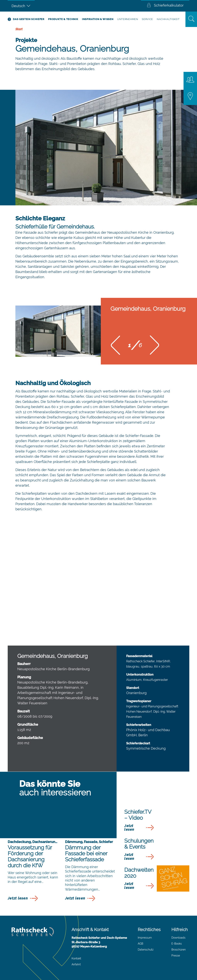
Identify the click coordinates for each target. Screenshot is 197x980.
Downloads (178, 938)
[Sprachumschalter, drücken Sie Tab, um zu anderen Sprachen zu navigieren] (21, 6)
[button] (115, 346)
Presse (176, 956)
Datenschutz (146, 950)
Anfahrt (76, 964)
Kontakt (76, 958)
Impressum (145, 938)
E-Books (177, 944)
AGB (140, 944)
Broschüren (179, 950)
